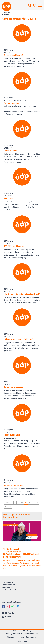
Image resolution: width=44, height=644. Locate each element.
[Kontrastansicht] (30, 6)
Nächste (8, 507)
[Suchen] (35, 6)
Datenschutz (31, 637)
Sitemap (10, 637)
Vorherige (9, 503)
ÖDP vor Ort (8, 613)
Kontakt (7, 617)
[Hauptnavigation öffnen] (40, 5)
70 (30, 503)
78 (37, 503)
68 (22, 503)
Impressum (20, 637)
